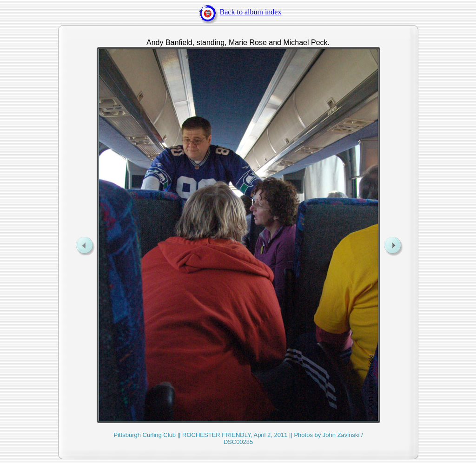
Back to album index (238, 12)
